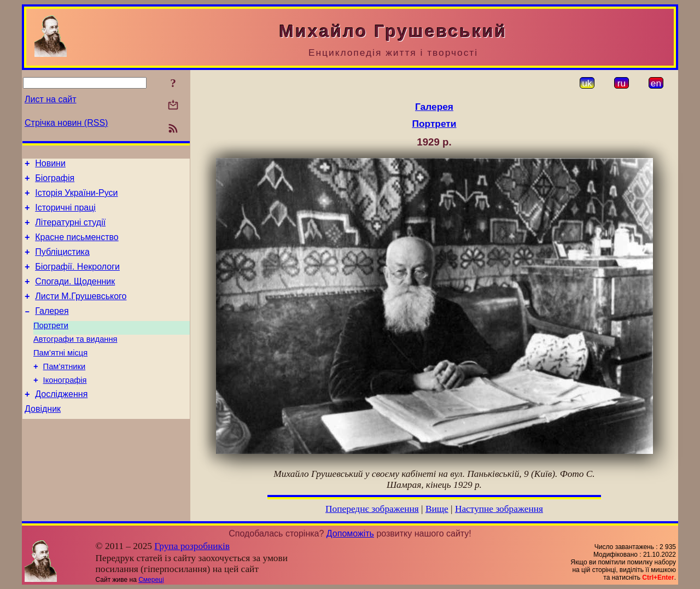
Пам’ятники (65, 391)
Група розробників (192, 546)
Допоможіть (350, 533)
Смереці (151, 580)
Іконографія (65, 406)
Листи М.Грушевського (81, 313)
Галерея (52, 329)
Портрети (51, 345)
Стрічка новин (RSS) (66, 123)
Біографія (55, 181)
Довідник (43, 438)
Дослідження (61, 422)
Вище (437, 509)
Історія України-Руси (76, 198)
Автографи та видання (75, 360)
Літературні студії (70, 231)
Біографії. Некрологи (77, 280)
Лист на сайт (51, 99)
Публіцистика (62, 263)
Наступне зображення (499, 509)
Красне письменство (77, 247)
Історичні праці (65, 214)
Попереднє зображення (372, 509)
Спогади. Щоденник (75, 296)
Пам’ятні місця (60, 376)
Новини (50, 165)
